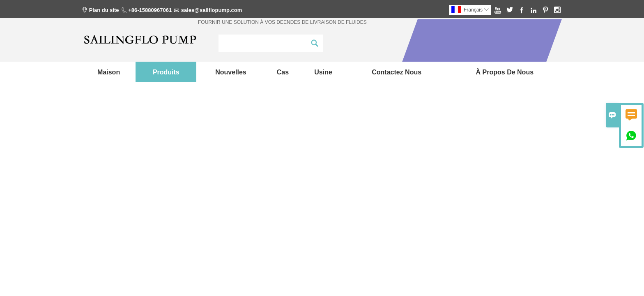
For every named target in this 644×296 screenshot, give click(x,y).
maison (109, 72)
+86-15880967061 (150, 10)
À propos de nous (505, 72)
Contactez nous (397, 72)
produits (166, 72)
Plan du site (104, 10)
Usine (323, 72)
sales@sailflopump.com (212, 10)
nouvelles (231, 72)
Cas (283, 72)
